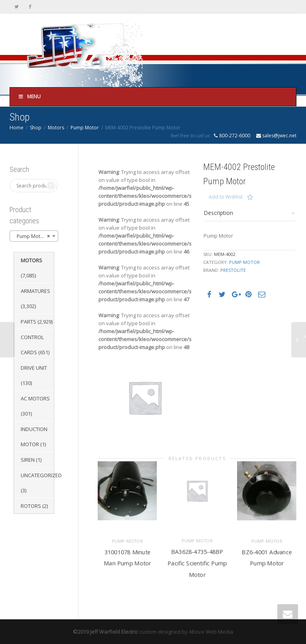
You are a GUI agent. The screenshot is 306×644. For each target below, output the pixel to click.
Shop (36, 128)
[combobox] (34, 236)
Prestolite (233, 270)
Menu (29, 97)
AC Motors (35, 398)
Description (218, 213)
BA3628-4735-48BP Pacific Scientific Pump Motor (197, 560)
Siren (28, 460)
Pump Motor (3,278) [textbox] (35, 236)
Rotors (31, 506)
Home (17, 128)
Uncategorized (41, 475)
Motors (56, 128)
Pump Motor (85, 128)
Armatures (35, 291)
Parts (28, 322)
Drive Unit (34, 368)
